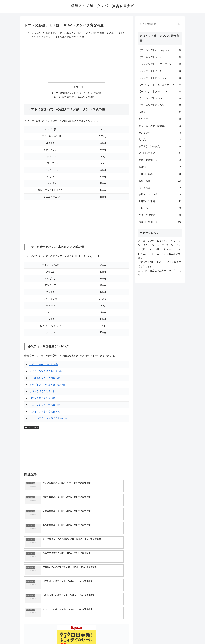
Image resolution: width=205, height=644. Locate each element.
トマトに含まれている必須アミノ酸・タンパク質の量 (78, 93)
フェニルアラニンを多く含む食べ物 (48, 419)
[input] (160, 24)
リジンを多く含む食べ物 (42, 392)
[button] (179, 24)
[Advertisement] (77, 61)
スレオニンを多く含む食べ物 (45, 412)
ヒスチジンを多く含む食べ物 (45, 406)
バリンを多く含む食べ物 (42, 399)
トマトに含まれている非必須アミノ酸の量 (75, 97)
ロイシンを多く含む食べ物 (44, 365)
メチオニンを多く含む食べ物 (45, 379)
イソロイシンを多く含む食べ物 (46, 372)
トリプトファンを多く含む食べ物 (47, 385)
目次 (73, 87)
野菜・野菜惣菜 (32, 428)
